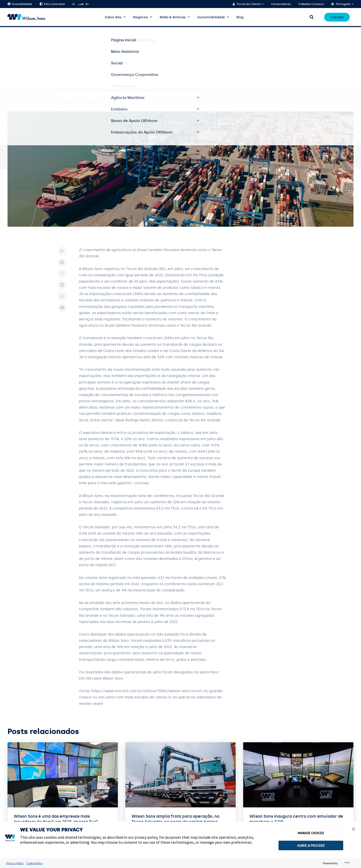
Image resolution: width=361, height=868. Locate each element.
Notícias (29, 35)
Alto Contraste (52, 4)
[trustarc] (347, 863)
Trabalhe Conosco (311, 4)
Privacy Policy (15, 863)
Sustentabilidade (211, 17)
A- (74, 4)
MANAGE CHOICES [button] (311, 833)
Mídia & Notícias (173, 17)
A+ (87, 4)
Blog (240, 17)
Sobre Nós (113, 17)
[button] (353, 830)
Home (12, 35)
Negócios (141, 17)
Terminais (49, 35)
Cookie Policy (35, 863)
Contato (337, 17)
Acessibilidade (20, 4)
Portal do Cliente (249, 4)
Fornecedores (281, 4)
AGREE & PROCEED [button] (311, 845)
